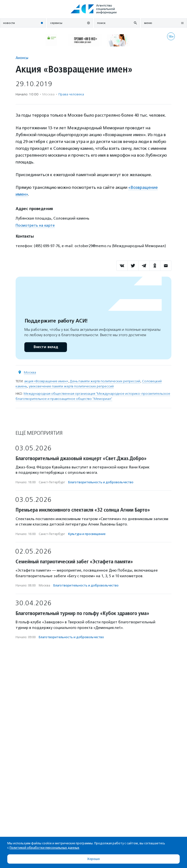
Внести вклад (46, 347)
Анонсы (22, 58)
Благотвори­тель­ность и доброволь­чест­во (101, 482)
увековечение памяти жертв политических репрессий (71, 386)
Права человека (71, 94)
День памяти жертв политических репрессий (105, 381)
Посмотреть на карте (35, 225)
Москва (30, 372)
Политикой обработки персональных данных (44, 848)
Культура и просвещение (87, 534)
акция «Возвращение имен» (46, 381)
